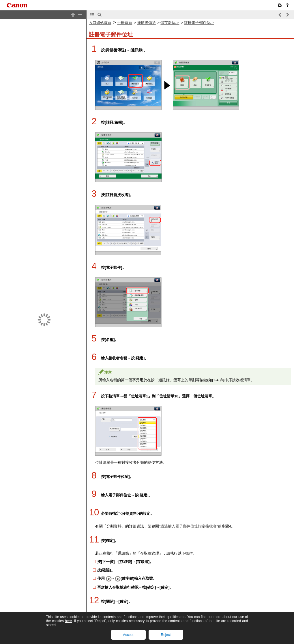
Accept (128, 635)
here (68, 621)
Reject (166, 635)
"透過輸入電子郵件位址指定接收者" (188, 526)
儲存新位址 (170, 23)
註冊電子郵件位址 (199, 23)
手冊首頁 (125, 23)
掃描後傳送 (146, 23)
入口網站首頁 (100, 23)
